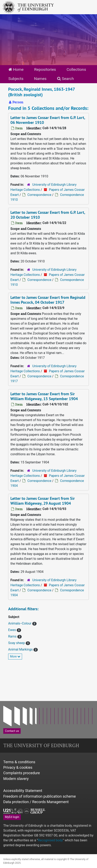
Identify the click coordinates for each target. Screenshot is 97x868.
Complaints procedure (22, 773)
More (15, 656)
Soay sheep (17, 643)
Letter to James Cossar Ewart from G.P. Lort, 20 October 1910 (48, 215)
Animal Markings (21, 649)
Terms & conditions (19, 762)
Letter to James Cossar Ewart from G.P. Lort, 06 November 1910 (48, 120)
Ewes (12, 630)
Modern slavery (16, 779)
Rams (13, 636)
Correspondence (39, 195)
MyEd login (12, 817)
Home (16, 69)
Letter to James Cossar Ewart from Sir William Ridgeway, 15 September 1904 (44, 396)
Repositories (45, 69)
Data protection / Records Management (36, 802)
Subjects (16, 79)
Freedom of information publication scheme (40, 796)
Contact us (12, 731)
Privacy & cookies (18, 767)
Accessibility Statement (23, 791)
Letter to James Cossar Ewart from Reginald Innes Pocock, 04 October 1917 (48, 300)
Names (40, 79)
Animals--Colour (20, 623)
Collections (76, 69)
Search (66, 79)
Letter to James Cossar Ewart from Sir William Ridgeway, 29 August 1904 (43, 501)
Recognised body (50, 840)
